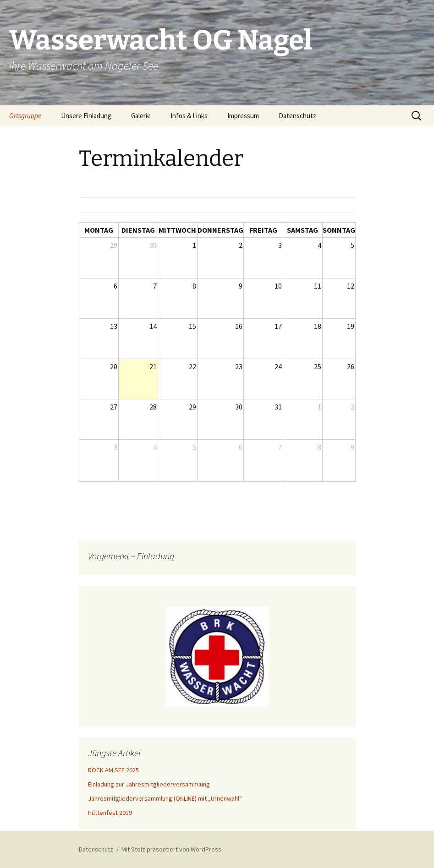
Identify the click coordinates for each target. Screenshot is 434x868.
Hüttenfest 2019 (110, 813)
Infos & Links (189, 116)
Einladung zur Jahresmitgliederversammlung (149, 784)
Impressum (243, 116)
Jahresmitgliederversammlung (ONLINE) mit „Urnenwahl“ (165, 798)
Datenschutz (297, 116)
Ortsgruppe (25, 116)
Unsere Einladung (86, 116)
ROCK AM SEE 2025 (113, 770)
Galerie (141, 116)
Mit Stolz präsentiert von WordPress (171, 849)
